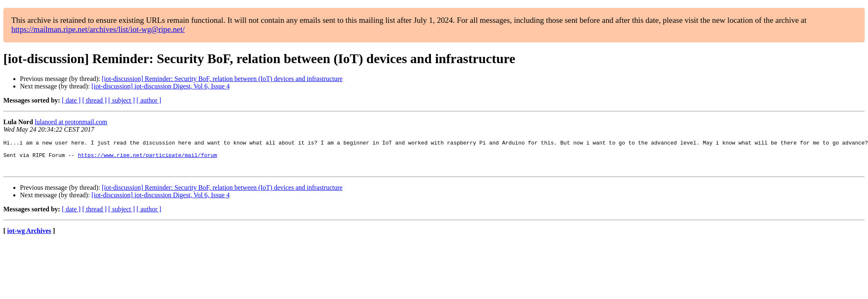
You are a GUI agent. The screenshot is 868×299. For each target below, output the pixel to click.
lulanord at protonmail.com (71, 122)
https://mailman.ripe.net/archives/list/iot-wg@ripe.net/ (98, 29)
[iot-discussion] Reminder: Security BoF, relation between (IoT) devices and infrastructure (222, 79)
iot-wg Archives (29, 237)
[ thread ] (94, 100)
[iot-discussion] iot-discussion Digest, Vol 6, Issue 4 (160, 86)
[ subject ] (122, 100)
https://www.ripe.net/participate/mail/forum (147, 159)
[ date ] (71, 100)
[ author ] (149, 100)
